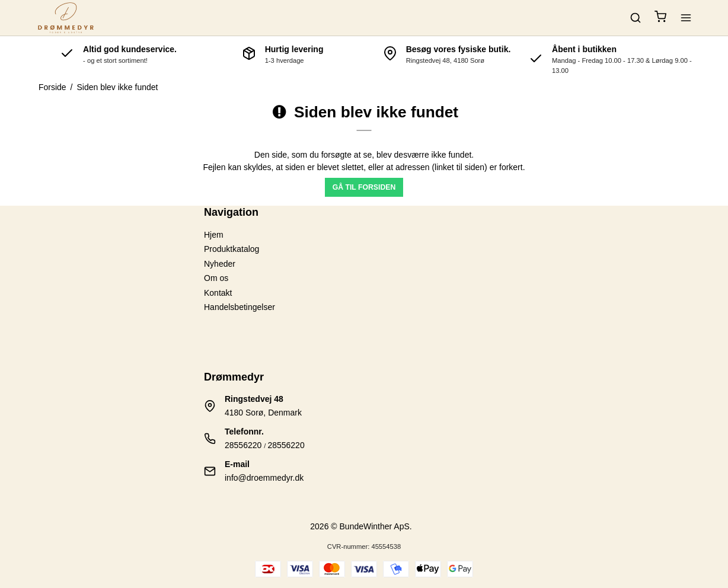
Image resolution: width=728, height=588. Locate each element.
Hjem (214, 235)
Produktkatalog (232, 249)
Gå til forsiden (364, 187)
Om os (216, 278)
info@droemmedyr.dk (264, 478)
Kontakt (218, 293)
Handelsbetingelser (240, 307)
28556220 (243, 445)
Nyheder (220, 264)
